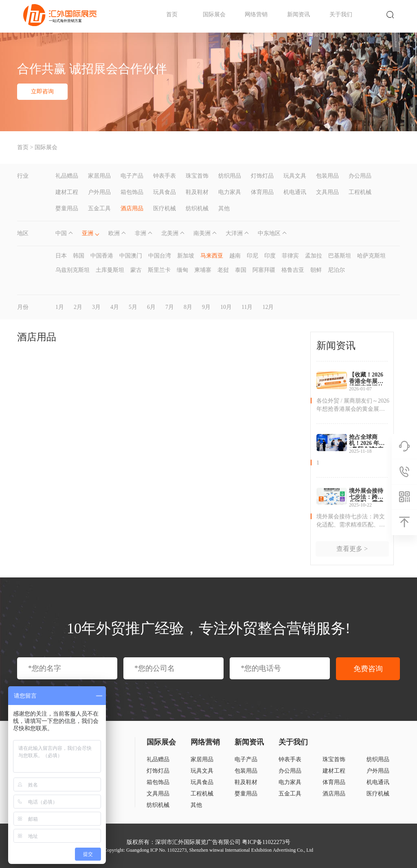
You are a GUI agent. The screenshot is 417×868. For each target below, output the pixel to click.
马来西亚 (212, 256)
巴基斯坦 (340, 256)
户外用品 (99, 192)
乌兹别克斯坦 (72, 270)
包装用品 (327, 176)
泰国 (241, 270)
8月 (188, 307)
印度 (270, 256)
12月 (268, 307)
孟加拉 (314, 256)
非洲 (140, 233)
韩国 (79, 256)
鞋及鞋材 (197, 192)
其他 (224, 208)
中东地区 (269, 233)
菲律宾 (290, 256)
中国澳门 (131, 256)
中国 (61, 233)
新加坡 (186, 256)
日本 (61, 256)
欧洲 (114, 233)
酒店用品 (132, 208)
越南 (235, 256)
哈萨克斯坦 (371, 256)
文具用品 (327, 192)
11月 (247, 307)
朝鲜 (316, 270)
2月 (78, 307)
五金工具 (99, 208)
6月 (151, 307)
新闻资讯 (298, 14)
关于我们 (341, 14)
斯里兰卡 (159, 270)
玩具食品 (165, 192)
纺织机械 (197, 208)
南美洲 (202, 233)
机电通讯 (295, 192)
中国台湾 (160, 256)
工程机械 (360, 192)
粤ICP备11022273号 (266, 842)
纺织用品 (230, 176)
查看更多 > (352, 549)
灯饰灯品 (262, 176)
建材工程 (67, 192)
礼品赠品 (67, 176)
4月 (115, 307)
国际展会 (214, 14)
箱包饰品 (132, 192)
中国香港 (102, 256)
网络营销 (256, 14)
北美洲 (170, 233)
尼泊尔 (336, 270)
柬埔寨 (203, 270)
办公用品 (360, 176)
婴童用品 (67, 208)
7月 (170, 307)
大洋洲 (234, 233)
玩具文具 (295, 176)
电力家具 (230, 192)
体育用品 (262, 192)
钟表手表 (165, 176)
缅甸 (182, 270)
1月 (60, 307)
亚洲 (88, 233)
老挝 (223, 270)
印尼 (252, 256)
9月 (206, 307)
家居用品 (99, 176)
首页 (172, 14)
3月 (96, 307)
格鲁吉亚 (293, 270)
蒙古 (136, 270)
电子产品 (132, 176)
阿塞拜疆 (264, 270)
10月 (226, 307)
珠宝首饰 (197, 176)
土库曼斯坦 (110, 270)
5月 (133, 307)
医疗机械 (165, 208)
